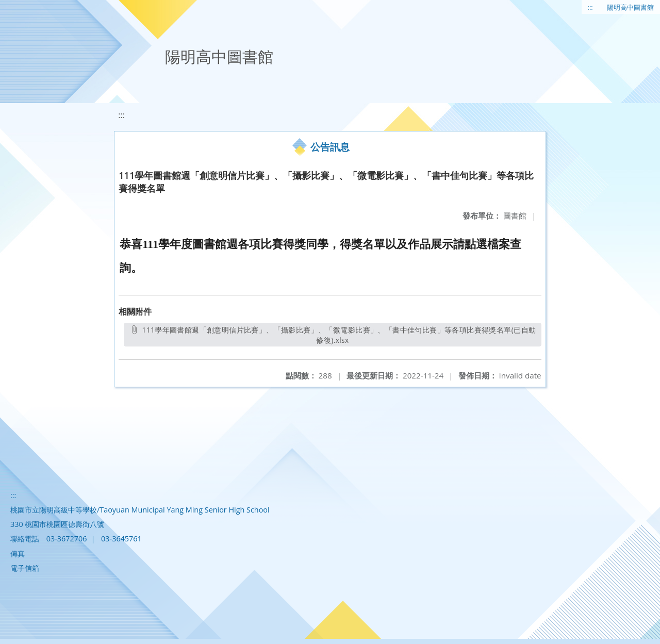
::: (590, 7)
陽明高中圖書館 (630, 7)
